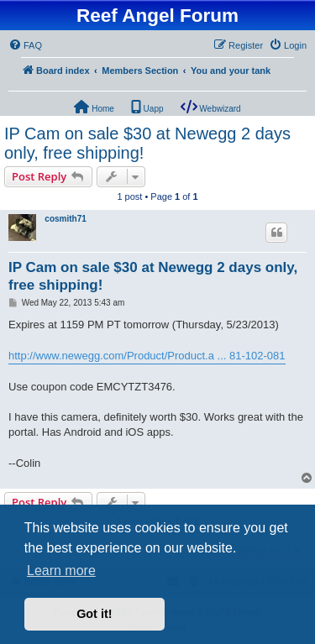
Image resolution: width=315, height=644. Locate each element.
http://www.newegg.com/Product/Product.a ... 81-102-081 (147, 356)
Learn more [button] (61, 571)
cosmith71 (65, 219)
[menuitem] (25, 45)
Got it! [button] (94, 614)
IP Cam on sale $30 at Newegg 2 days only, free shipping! (147, 143)
